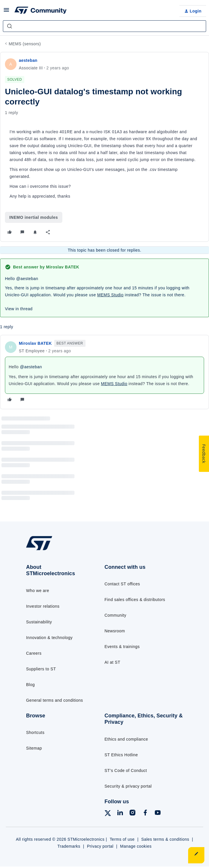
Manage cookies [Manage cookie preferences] (136, 846)
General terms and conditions (54, 700)
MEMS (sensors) (25, 44)
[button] (6, 12)
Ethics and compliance (126, 739)
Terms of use (122, 839)
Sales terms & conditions (165, 839)
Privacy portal (100, 846)
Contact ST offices (122, 584)
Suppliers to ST (41, 669)
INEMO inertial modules (34, 217)
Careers (34, 653)
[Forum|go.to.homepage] (41, 11)
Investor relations (43, 606)
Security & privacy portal (128, 786)
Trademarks (69, 846)
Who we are (38, 591)
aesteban (28, 60)
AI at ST (112, 662)
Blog (30, 685)
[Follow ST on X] (108, 814)
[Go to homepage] (41, 550)
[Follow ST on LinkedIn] (120, 814)
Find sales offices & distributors (135, 600)
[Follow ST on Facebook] (145, 814)
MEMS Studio (110, 295)
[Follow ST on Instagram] (132, 814)
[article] (104, 372)
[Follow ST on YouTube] (158, 814)
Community (116, 615)
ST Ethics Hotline (121, 755)
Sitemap (34, 748)
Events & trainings (122, 647)
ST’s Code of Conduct (126, 770)
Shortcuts (35, 732)
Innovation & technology (49, 638)
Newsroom (115, 631)
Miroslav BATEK (35, 343)
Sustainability (39, 622)
